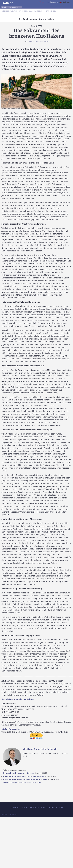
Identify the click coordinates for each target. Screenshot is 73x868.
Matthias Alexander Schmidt (38, 42)
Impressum (46, 808)
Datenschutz (57, 808)
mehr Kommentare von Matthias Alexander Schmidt (22, 782)
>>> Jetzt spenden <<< (51, 11)
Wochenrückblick (26, 11)
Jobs (30, 808)
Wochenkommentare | (10, 11)
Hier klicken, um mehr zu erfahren (17, 699)
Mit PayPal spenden (11, 729)
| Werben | (38, 11)
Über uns (24, 808)
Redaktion (14, 808)
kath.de (8, 3)
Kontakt (37, 808)
